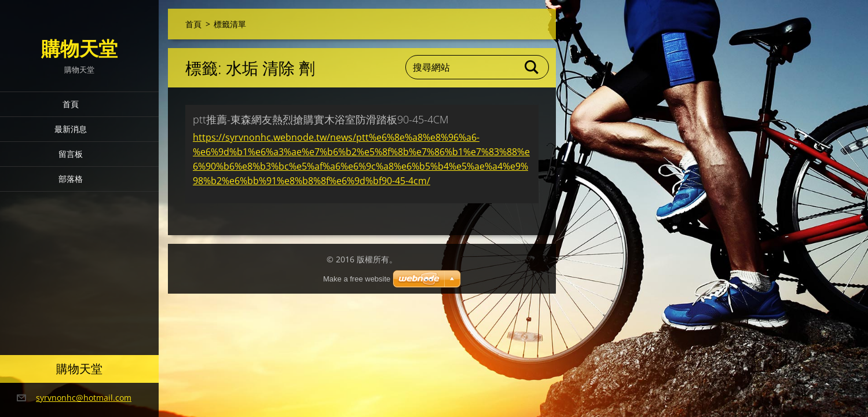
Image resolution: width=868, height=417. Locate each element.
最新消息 (71, 129)
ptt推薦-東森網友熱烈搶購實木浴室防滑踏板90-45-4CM (321, 119)
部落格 (71, 179)
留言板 (71, 154)
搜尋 (532, 67)
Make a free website (357, 279)
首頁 (71, 104)
